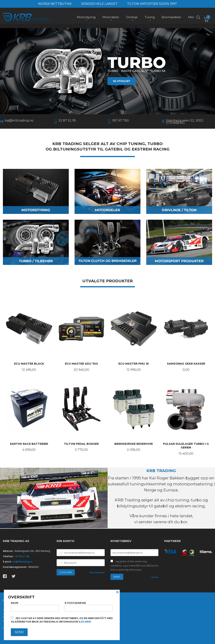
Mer (191, 17)
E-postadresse (89, 607)
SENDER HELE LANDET (99, 4)
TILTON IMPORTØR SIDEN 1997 (152, 4)
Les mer (155, 577)
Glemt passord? (97, 572)
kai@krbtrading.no (23, 561)
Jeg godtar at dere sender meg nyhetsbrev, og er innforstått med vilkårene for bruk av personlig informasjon (134, 565)
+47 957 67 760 (22, 556)
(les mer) (85, 622)
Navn (35, 607)
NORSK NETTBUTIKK (55, 4)
